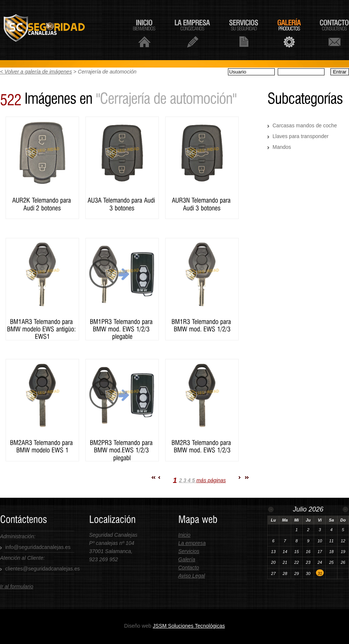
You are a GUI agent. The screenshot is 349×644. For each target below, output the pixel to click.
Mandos (282, 147)
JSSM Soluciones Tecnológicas (189, 626)
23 (308, 562)
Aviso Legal (192, 576)
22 (297, 562)
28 (285, 573)
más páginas (211, 480)
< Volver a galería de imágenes (36, 72)
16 (308, 552)
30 (308, 573)
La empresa (192, 543)
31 (320, 573)
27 (273, 573)
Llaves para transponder (301, 136)
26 (343, 562)
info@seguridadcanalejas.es (38, 547)
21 (285, 562)
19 (343, 552)
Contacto (189, 568)
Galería (187, 559)
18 (331, 552)
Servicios (189, 551)
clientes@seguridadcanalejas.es (43, 569)
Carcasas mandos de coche (305, 125)
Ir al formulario (17, 586)
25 (331, 562)
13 (273, 552)
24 (320, 562)
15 (297, 552)
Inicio (184, 535)
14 (285, 552)
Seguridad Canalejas (53, 30)
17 (320, 552)
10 (320, 541)
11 (331, 541)
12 (343, 541)
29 (297, 573)
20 (273, 562)
